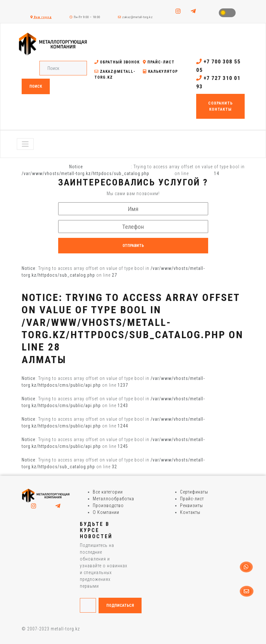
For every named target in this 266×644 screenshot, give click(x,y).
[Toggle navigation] (25, 144)
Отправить (133, 246)
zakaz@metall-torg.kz (135, 17)
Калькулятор (160, 72)
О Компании (106, 512)
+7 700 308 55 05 (218, 66)
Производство (108, 505)
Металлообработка (113, 499)
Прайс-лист (159, 62)
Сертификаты (194, 492)
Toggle (227, 13)
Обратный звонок (117, 62)
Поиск (36, 86)
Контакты (190, 512)
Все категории (108, 492)
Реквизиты (192, 505)
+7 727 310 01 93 (218, 82)
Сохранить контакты (220, 106)
